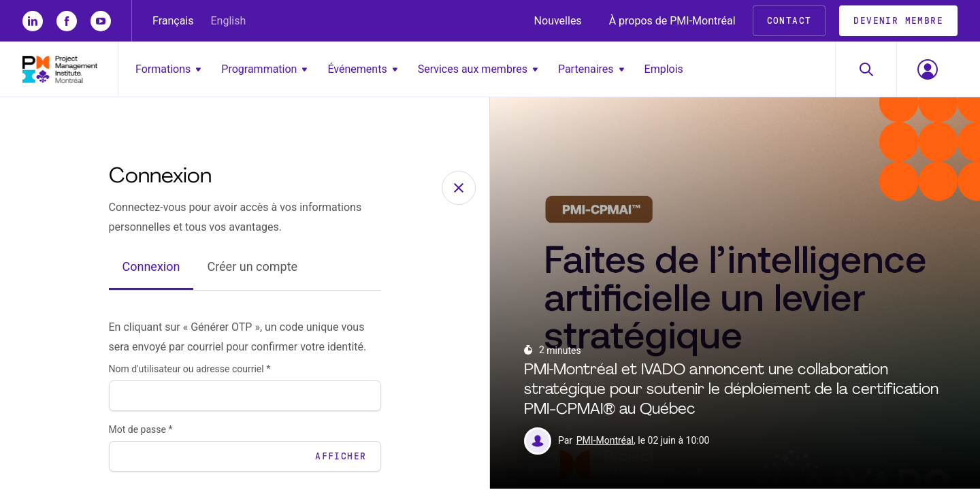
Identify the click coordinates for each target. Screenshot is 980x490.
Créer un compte (252, 268)
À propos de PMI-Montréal (672, 21)
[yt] (101, 21)
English (229, 21)
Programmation (264, 69)
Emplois (664, 69)
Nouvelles (558, 21)
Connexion (151, 268)
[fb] (67, 21)
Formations (168, 69)
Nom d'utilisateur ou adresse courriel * (190, 370)
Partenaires (591, 69)
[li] (33, 21)
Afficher (341, 458)
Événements (362, 69)
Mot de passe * (141, 431)
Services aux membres (478, 69)
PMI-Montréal (605, 442)
